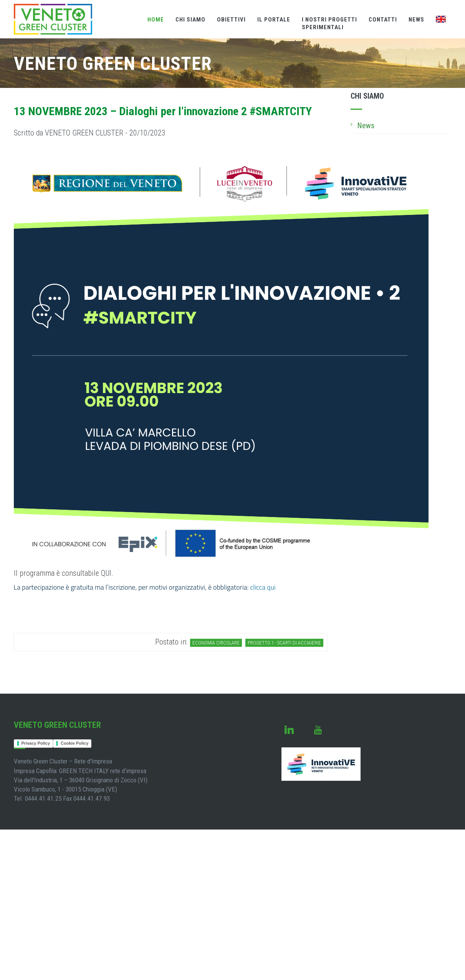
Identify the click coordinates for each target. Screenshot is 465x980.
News (416, 20)
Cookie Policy (74, 743)
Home (156, 20)
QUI (106, 573)
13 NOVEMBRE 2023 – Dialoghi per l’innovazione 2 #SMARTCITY (163, 111)
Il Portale (274, 20)
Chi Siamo (190, 20)
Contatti (383, 20)
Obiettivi (231, 20)
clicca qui (263, 587)
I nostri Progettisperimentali (329, 23)
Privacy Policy (36, 743)
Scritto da (90, 133)
